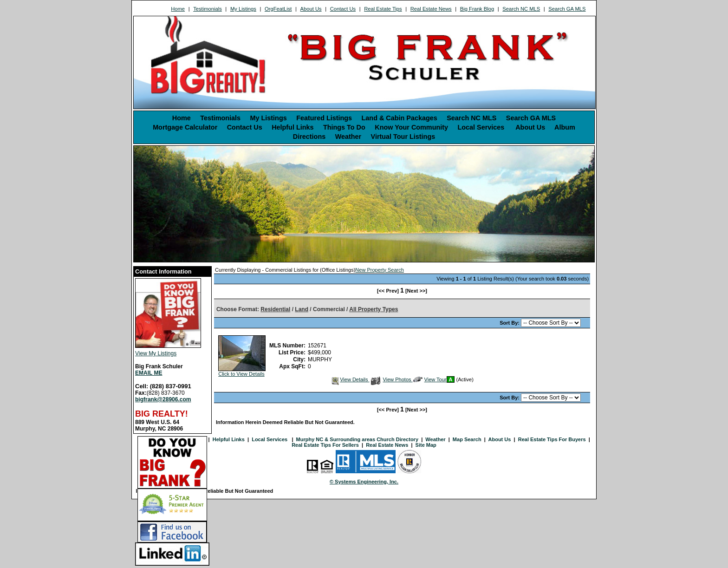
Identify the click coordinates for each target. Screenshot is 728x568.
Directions (309, 137)
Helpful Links (292, 127)
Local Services (482, 127)
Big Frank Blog (477, 9)
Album (565, 127)
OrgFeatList (278, 9)
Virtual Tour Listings (403, 137)
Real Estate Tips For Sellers (325, 445)
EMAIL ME (149, 373)
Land (302, 309)
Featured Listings (324, 118)
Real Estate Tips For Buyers (552, 439)
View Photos (392, 379)
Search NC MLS (521, 9)
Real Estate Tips (383, 9)
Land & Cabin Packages (400, 118)
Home (178, 9)
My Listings (243, 9)
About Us (311, 9)
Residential (275, 309)
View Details (350, 379)
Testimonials (208, 9)
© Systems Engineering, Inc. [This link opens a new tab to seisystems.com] (364, 482)
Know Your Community (411, 127)
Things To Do (344, 127)
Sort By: (510, 323)
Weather (348, 137)
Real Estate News (431, 9)
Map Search (467, 439)
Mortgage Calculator (185, 127)
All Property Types (374, 309)
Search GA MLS (567, 9)
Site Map (426, 445)
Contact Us (343, 9)
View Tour (430, 379)
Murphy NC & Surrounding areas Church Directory (357, 439)
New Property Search (380, 270)
